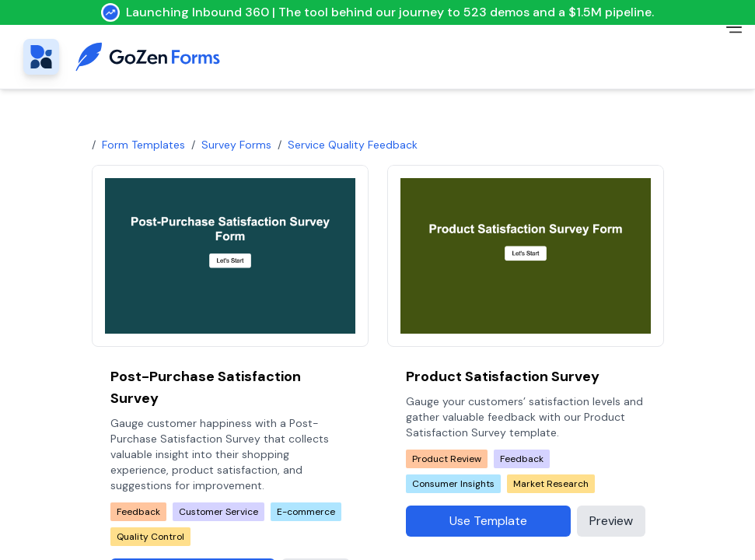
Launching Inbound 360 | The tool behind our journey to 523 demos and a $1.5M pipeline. (377, 12)
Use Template (488, 521)
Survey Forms (236, 145)
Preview (611, 521)
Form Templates (143, 145)
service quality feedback (353, 145)
